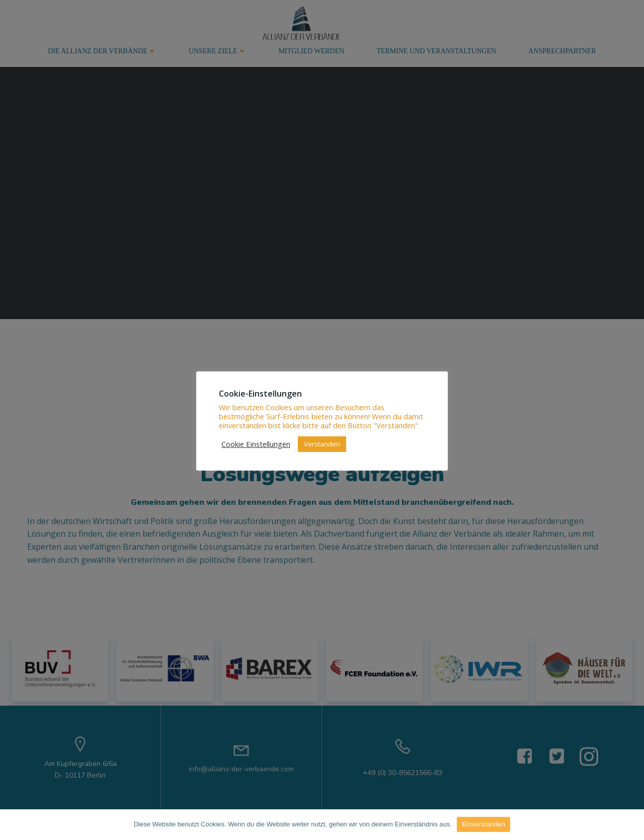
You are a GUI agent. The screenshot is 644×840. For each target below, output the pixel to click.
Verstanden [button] (322, 444)
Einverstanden (484, 824)
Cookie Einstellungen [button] (256, 444)
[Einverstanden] (631, 824)
